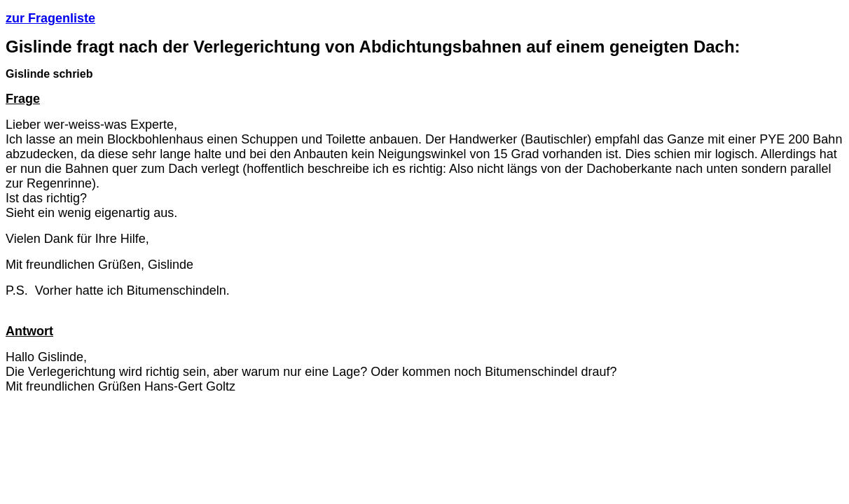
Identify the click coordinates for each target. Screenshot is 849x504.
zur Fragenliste (50, 18)
